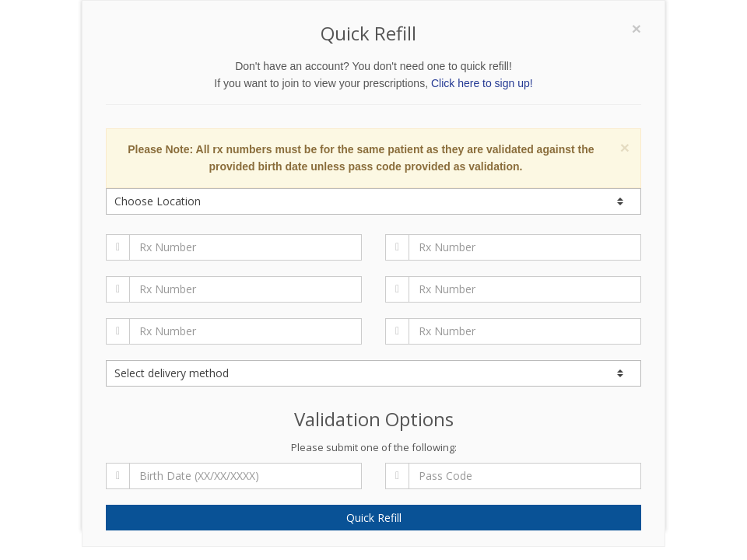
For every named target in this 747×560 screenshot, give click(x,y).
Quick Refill (374, 518)
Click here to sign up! (482, 83)
